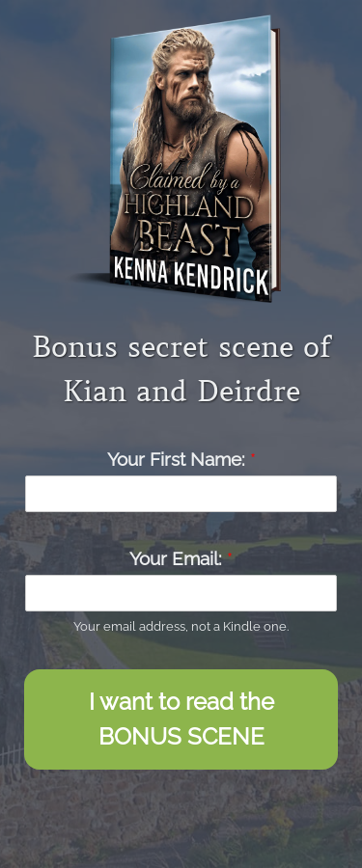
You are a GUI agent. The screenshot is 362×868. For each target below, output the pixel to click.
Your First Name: (181, 459)
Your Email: (181, 558)
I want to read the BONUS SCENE (181, 719)
